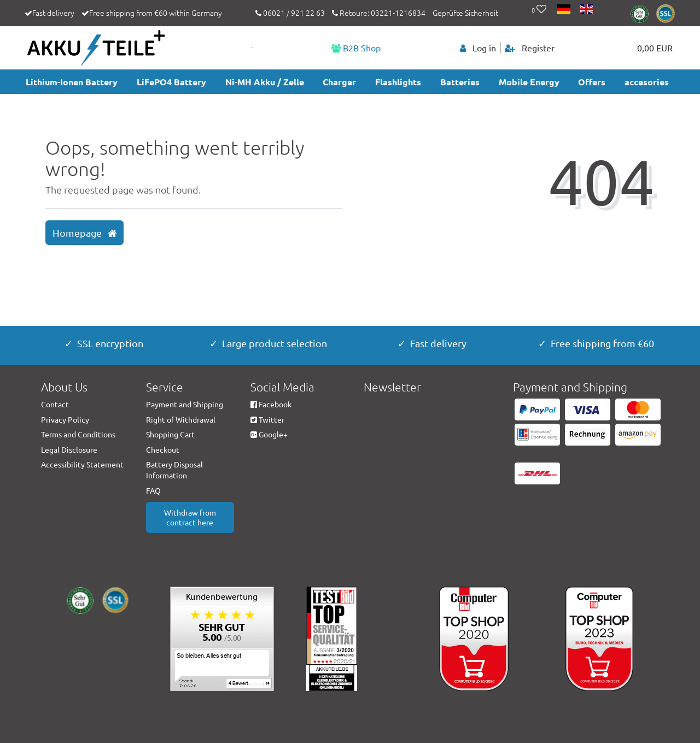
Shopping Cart (170, 434)
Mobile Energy (529, 82)
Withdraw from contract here (190, 517)
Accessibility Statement (82, 464)
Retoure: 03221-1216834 (379, 13)
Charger (339, 82)
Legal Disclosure (69, 449)
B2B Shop (356, 48)
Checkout (163, 449)
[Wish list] (539, 10)
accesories (647, 82)
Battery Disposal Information (174, 470)
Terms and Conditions (78, 434)
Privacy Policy (65, 419)
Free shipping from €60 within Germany (156, 13)
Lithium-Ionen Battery (72, 82)
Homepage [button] (84, 233)
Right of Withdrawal (181, 419)
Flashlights (398, 82)
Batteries (460, 82)
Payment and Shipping (185, 404)
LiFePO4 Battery (171, 82)
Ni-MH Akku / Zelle (265, 82)
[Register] (530, 48)
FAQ (153, 490)
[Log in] (478, 48)
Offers (592, 82)
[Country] (565, 10)
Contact (55, 404)
